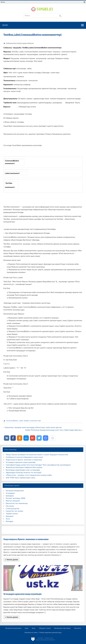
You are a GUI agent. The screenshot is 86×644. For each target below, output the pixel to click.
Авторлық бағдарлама (15, 491)
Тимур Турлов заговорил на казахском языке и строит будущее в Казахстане (37, 455)
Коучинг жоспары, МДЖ (16, 498)
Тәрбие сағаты (12, 514)
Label (21, 421)
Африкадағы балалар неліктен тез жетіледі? (24, 473)
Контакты (77, 628)
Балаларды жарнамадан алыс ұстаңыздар (23, 470)
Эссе (8, 519)
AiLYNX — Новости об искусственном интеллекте (45, 639)
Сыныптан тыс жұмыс (15, 511)
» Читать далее (12, 560)
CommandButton (12, 421)
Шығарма (10, 516)
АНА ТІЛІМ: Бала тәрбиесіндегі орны (21, 478)
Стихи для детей (12, 509)
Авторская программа (13, 628)
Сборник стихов (45, 628)
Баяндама (10, 496)
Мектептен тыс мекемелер (17, 503)
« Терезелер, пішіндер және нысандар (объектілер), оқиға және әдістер (32, 427)
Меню (3, 2)
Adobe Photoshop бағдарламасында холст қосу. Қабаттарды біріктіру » (54, 430)
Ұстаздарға (10, 493)
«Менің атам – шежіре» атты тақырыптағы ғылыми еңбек (29, 475)
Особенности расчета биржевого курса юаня (24, 457)
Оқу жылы (10, 506)
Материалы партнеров (62, 628)
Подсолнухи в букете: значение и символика (24, 460)
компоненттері (35, 421)
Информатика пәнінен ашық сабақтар (20, 43)
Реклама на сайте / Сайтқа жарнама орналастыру (43, 633)
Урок (27, 628)
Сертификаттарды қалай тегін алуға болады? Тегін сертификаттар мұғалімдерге (38, 465)
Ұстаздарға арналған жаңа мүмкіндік (21, 462)
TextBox (26, 421)
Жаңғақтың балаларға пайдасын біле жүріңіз (24, 467)
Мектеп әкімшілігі (13, 501)
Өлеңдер (9, 521)
